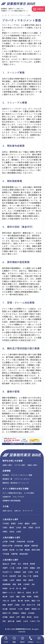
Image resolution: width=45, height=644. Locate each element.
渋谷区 (12, 532)
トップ (4, 15)
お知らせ (17, 511)
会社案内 (6, 475)
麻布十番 (11, 621)
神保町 (19, 580)
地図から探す (32, 465)
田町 (38, 568)
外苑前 (36, 597)
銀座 (18, 597)
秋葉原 (5, 588)
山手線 (5, 541)
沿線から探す (7, 465)
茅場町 (29, 597)
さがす (6, 640)
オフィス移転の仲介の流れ (12, 493)
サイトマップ (28, 511)
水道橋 (5, 580)
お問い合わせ (7, 511)
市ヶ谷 (12, 588)
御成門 (10, 605)
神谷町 (31, 580)
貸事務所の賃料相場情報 (11, 501)
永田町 (13, 601)
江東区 (5, 527)
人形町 (12, 580)
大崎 (36, 572)
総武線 (5, 550)
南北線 (12, 550)
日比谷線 (30, 541)
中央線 (12, 541)
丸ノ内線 (19, 550)
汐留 (38, 605)
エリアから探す (20, 465)
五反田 (28, 593)
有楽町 (19, 621)
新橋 (19, 584)
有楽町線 (34, 546)
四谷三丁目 (31, 605)
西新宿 (36, 576)
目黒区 (31, 527)
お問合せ (40, 9)
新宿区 (13, 523)
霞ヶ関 (20, 601)
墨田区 (12, 527)
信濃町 (27, 609)
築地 (23, 617)
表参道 (26, 564)
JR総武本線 (21, 541)
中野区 (5, 532)
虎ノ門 (35, 593)
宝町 (4, 621)
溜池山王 (6, 564)
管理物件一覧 (7, 479)
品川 (19, 564)
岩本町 (27, 601)
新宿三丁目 (7, 613)
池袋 (24, 572)
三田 (23, 605)
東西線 (27, 550)
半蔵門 (5, 568)
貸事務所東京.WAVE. (23, 629)
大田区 (19, 532)
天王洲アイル (7, 572)
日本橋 (19, 568)
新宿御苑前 (7, 584)
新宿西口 (16, 613)
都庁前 (29, 617)
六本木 (26, 621)
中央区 (20, 523)
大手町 (30, 572)
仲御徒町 (17, 572)
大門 (18, 617)
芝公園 (5, 609)
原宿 (4, 605)
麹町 (25, 588)
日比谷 (36, 617)
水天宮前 (31, 613)
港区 (25, 527)
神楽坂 (24, 613)
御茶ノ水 (21, 593)
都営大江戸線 (7, 546)
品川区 (38, 527)
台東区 (34, 523)
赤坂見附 (13, 576)
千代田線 (6, 554)
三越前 (17, 605)
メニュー (39, 640)
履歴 (14, 640)
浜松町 (13, 564)
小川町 (20, 609)
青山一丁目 (27, 576)
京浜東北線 (18, 546)
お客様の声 (7, 497)
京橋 (23, 597)
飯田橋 (32, 564)
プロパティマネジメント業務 (21, 15)
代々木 (5, 576)
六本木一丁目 (35, 621)
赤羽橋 (5, 617)
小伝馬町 (26, 584)
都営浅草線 (24, 554)
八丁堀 (12, 568)
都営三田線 (36, 550)
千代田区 (6, 523)
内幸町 (26, 568)
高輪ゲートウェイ (9, 593)
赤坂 (19, 576)
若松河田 (13, 609)
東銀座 (32, 568)
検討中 (22, 640)
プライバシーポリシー (22, 479)
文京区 (19, 527)
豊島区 (27, 523)
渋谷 (33, 584)
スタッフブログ (18, 497)
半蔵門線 (14, 554)
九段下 (12, 597)
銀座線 (27, 546)
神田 (25, 580)
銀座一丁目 (36, 601)
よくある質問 (29, 493)
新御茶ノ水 (36, 609)
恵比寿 (5, 597)
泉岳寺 (12, 617)
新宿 (14, 584)
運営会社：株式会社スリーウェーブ (15, 483)
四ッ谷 (19, 588)
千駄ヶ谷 (6, 601)
